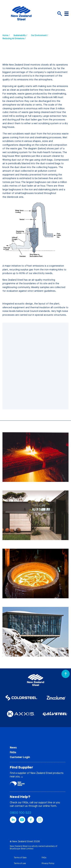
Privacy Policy (48, 863)
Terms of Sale (20, 858)
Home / (6, 35)
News (13, 748)
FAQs (13, 752)
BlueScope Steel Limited (22, 849)
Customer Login (20, 757)
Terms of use (20, 863)
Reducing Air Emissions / (14, 39)
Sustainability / (20, 35)
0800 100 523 (20, 813)
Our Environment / (39, 35)
